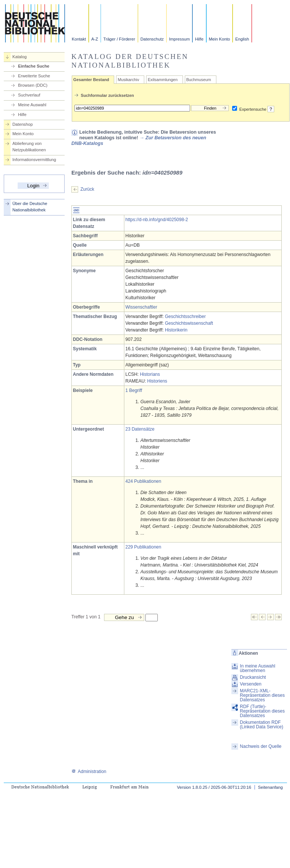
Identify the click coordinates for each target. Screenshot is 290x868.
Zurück (87, 189)
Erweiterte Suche (34, 76)
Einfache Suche (34, 66)
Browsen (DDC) (33, 85)
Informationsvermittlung (34, 160)
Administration (89, 772)
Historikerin (176, 330)
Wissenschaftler (141, 307)
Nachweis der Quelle (261, 746)
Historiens (157, 381)
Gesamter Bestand (91, 80)
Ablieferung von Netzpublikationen (29, 147)
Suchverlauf (29, 95)
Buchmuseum (199, 80)
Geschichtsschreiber (185, 316)
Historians (150, 374)
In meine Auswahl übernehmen (258, 668)
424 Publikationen (143, 481)
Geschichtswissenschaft (189, 323)
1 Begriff (134, 390)
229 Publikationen (143, 547)
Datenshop (23, 124)
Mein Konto (220, 39)
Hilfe (199, 39)
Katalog (20, 57)
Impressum (179, 39)
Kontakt (79, 39)
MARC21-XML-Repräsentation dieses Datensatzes (262, 695)
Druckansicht (253, 677)
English (242, 39)
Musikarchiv (128, 80)
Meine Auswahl (32, 105)
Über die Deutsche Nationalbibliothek (30, 207)
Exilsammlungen (162, 80)
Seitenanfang (270, 787)
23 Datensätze (140, 429)
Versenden (251, 684)
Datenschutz (152, 39)
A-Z (95, 39)
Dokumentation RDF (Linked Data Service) (262, 725)
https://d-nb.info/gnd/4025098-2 (157, 220)
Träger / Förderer (119, 39)
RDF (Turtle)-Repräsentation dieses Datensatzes (262, 711)
